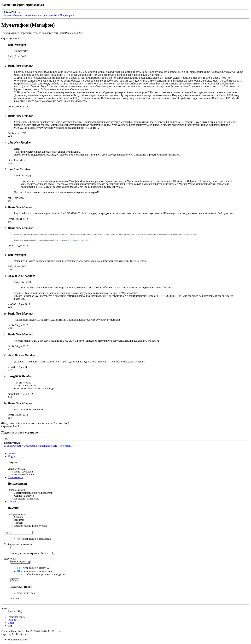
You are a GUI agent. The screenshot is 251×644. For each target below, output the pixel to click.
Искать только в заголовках (34, 539)
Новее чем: (10, 559)
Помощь (12, 502)
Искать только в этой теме (33, 568)
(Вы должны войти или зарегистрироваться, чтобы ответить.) (35, 423)
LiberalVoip (65, 33)
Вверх (11, 623)
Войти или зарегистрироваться (23, 5)
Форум (12, 456)
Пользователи (15, 477)
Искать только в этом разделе (35, 572)
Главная (12, 453)
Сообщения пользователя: (18, 544)
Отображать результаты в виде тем (45, 575)
